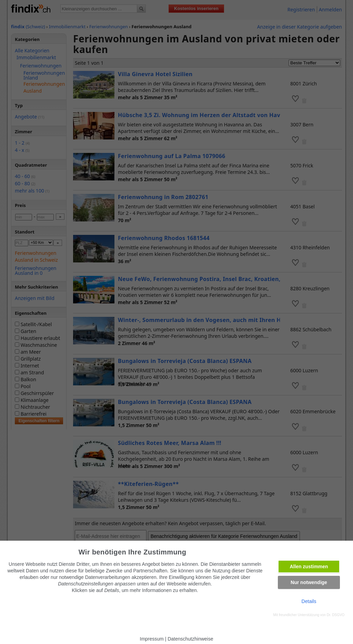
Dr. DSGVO (336, 615)
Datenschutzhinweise (190, 639)
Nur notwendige (309, 582)
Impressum (152, 639)
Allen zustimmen (309, 567)
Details (309, 601)
